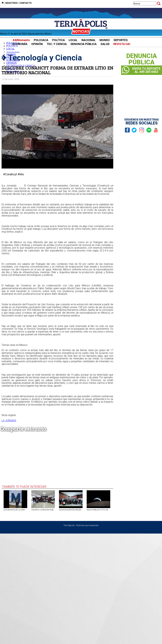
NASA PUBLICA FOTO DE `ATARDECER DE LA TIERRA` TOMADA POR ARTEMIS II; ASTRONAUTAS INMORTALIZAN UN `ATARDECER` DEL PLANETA (98, 510)
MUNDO (105, 40)
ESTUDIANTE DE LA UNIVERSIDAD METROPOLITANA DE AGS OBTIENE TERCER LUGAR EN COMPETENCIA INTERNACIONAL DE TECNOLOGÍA (15, 510)
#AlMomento (21, 40)
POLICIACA (41, 40)
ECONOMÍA (20, 44)
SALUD (105, 44)
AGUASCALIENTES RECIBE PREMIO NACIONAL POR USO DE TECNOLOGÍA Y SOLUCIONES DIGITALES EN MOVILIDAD (71, 510)
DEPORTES (121, 40)
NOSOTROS (12, 3)
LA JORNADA (9, 420)
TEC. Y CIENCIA (57, 44)
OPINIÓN (37, 44)
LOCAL (73, 40)
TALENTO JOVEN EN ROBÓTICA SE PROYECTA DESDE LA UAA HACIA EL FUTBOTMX (43, 510)
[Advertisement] (57, 461)
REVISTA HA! (122, 44)
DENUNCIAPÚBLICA (142, 59)
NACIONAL (89, 40)
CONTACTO (25, 3)
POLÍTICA (59, 40)
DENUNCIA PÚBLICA (84, 44)
